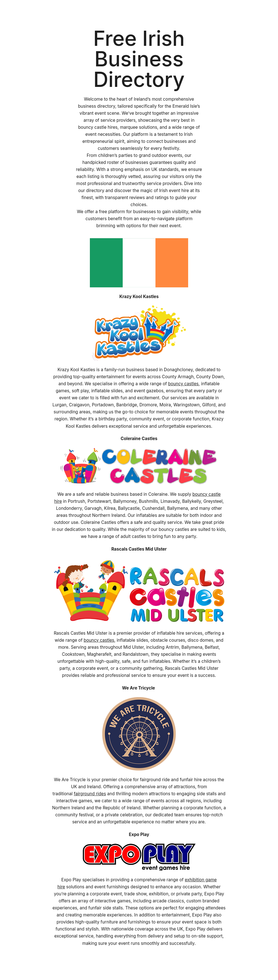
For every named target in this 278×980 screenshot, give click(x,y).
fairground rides (90, 794)
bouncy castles (183, 384)
